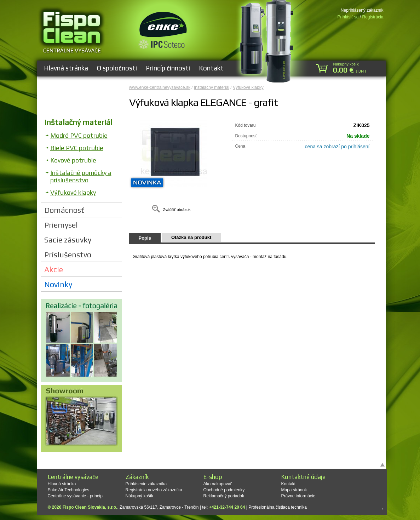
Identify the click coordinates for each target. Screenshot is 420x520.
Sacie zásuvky (68, 240)
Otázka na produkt (191, 237)
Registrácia (373, 17)
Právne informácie (298, 496)
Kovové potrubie (73, 160)
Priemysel (61, 225)
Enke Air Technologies (69, 490)
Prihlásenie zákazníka (146, 484)
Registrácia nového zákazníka (154, 490)
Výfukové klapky (73, 192)
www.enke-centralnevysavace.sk (160, 87)
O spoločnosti (117, 68)
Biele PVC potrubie (77, 148)
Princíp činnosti (168, 68)
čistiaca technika (291, 507)
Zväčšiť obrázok (177, 210)
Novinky (58, 284)
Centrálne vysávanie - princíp (75, 496)
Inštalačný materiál (78, 122)
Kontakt (211, 68)
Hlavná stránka (66, 68)
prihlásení (359, 147)
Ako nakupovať (218, 484)
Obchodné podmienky (224, 490)
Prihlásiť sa (348, 17)
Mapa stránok (294, 490)
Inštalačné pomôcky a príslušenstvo (81, 176)
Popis (145, 238)
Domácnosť (64, 210)
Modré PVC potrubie (79, 135)
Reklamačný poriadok (224, 496)
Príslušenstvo (68, 255)
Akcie (54, 269)
